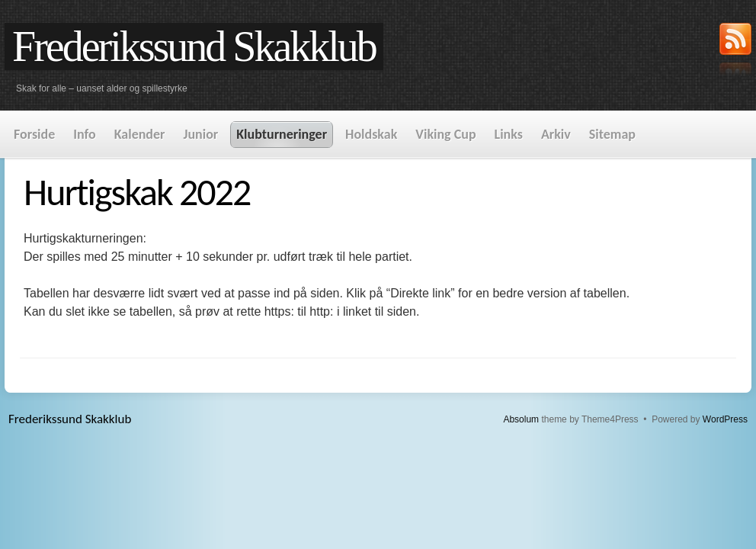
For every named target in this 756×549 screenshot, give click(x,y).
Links (509, 134)
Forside (34, 134)
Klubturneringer (282, 134)
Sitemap (612, 134)
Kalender (140, 134)
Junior (200, 134)
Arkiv (556, 134)
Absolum (521, 419)
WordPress (725, 419)
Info (84, 134)
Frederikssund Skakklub (194, 47)
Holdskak (371, 134)
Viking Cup (445, 134)
